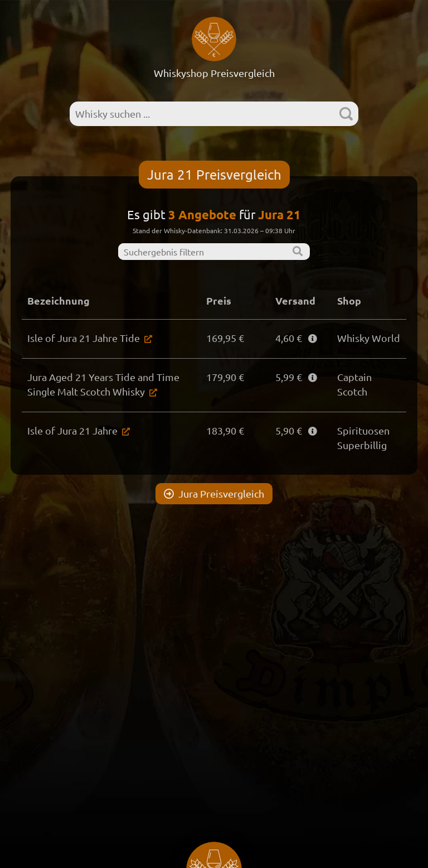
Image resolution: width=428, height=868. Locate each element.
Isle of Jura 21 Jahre (72, 430)
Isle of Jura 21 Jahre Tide (84, 338)
